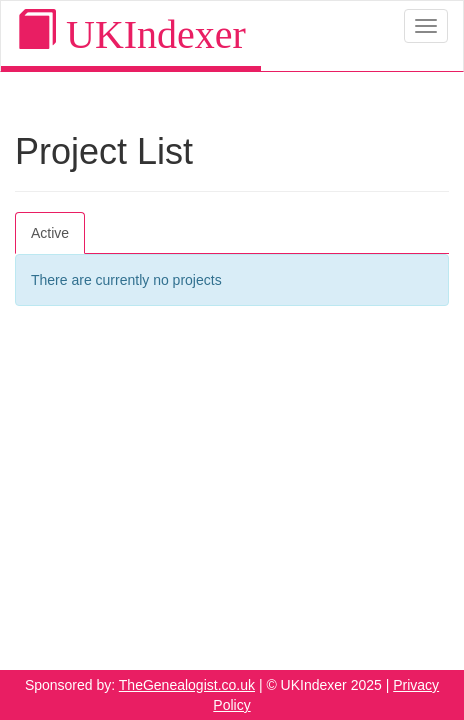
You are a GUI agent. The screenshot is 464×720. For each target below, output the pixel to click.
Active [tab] (50, 233)
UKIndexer (131, 33)
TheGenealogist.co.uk (187, 685)
